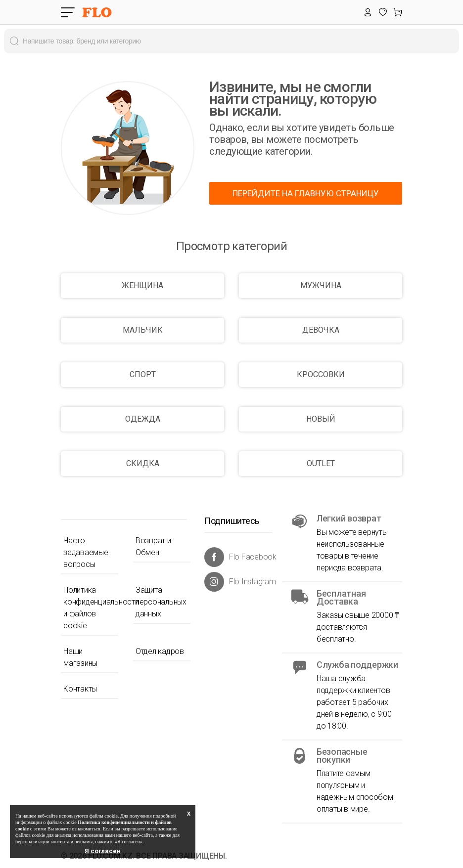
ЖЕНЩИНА (142, 285)
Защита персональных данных (161, 602)
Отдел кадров (160, 651)
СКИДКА (143, 463)
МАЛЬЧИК (143, 330)
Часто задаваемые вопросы (86, 552)
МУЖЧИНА (321, 285)
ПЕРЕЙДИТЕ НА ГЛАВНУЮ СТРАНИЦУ (306, 193)
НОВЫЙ (321, 419)
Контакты (80, 689)
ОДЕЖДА (143, 419)
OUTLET (321, 463)
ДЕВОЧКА (321, 330)
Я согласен (103, 851)
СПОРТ (143, 374)
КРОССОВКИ (321, 374)
